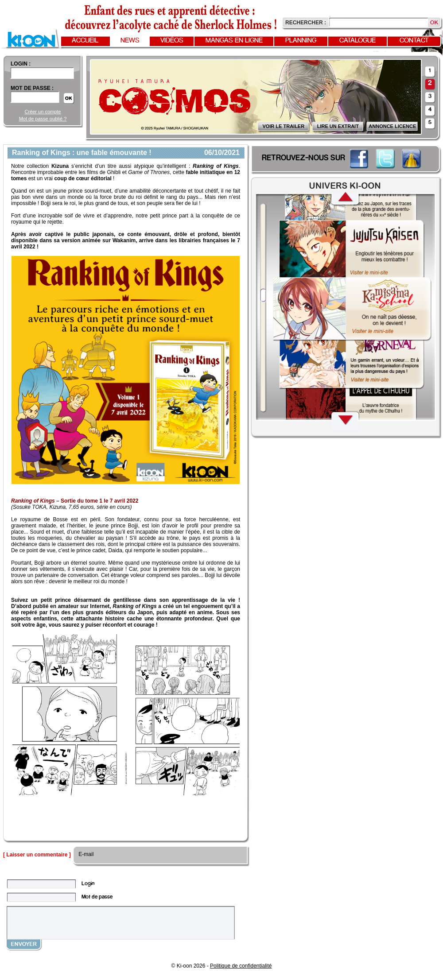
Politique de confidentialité (241, 966)
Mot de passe (97, 897)
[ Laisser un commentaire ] (37, 855)
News (130, 41)
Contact (414, 41)
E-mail (85, 854)
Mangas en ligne (234, 41)
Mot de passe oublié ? (43, 119)
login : (21, 64)
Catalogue (358, 41)
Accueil (85, 41)
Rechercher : (306, 23)
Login (88, 884)
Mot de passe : (32, 88)
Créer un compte (43, 112)
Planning (301, 41)
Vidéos (172, 41)
